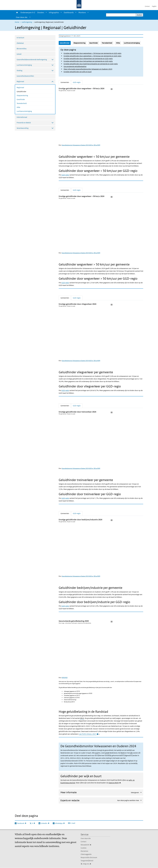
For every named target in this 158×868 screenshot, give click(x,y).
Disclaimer (84, 851)
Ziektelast (20, 43)
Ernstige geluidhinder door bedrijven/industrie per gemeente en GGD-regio (91, 64)
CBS (131, 753)
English (154, 6)
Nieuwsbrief (91, 845)
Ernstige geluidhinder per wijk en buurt (78, 72)
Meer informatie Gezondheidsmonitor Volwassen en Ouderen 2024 (88, 69)
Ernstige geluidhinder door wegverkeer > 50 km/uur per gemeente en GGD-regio (92, 56)
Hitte (18, 107)
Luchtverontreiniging (24, 111)
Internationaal (22, 117)
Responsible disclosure (89, 857)
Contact (147, 6)
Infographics (54, 12)
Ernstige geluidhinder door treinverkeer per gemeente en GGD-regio (88, 61)
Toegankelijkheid (87, 861)
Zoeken (139, 15)
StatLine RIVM (115, 783)
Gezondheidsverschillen (25, 76)
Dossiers (41, 12)
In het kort (20, 38)
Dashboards (69, 12)
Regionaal (20, 87)
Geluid (19, 54)
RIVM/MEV (65, 678)
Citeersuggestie (86, 854)
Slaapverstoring (22, 95)
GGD (97, 753)
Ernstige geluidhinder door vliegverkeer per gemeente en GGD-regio (88, 59)
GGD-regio (65, 175)
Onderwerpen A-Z (28, 12)
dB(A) (82, 718)
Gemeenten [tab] (66, 82)
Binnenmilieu (22, 49)
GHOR (107, 753)
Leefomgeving (27, 22)
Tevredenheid (22, 103)
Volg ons (92, 864)
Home (17, 12)
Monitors (82, 12)
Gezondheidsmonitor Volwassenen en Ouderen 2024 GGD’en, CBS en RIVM (81, 145)
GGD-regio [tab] (77, 82)
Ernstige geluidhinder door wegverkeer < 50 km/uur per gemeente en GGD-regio (92, 53)
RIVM (123, 753)
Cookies (83, 848)
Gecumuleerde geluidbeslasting (75, 66)
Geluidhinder (27, 91)
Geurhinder (21, 99)
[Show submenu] (46, 12)
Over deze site (86, 838)
